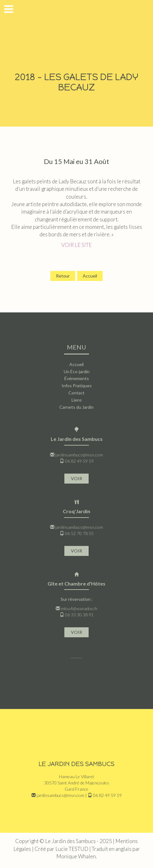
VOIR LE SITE (76, 245)
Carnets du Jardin (76, 407)
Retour (63, 276)
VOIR (76, 478)
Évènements (77, 378)
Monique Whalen (76, 856)
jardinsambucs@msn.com (79, 455)
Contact (76, 393)
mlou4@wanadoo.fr (79, 608)
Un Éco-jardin (77, 371)
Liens (77, 400)
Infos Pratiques (77, 386)
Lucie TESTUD (72, 849)
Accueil (90, 276)
